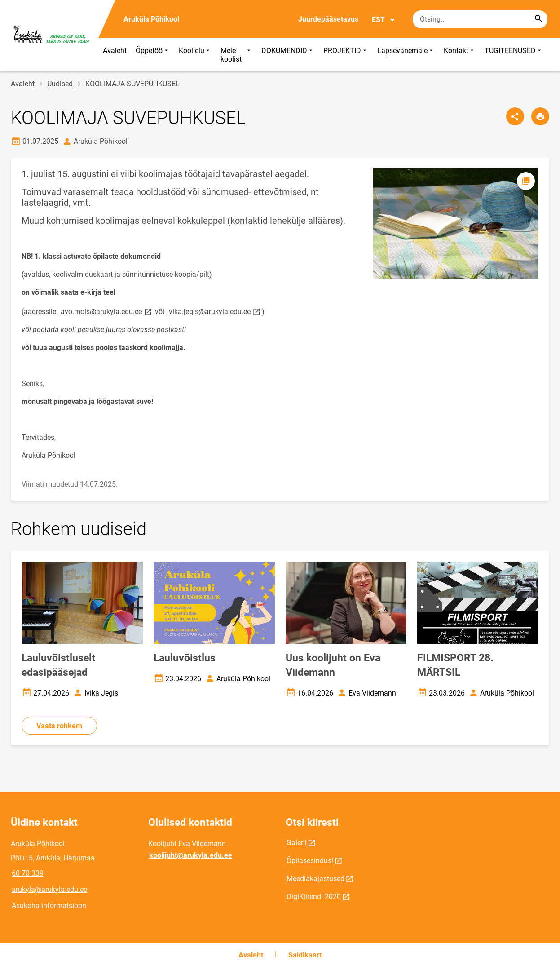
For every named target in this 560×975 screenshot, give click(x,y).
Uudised (60, 84)
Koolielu (195, 55)
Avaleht (115, 51)
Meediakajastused (315, 879)
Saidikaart (305, 955)
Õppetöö (153, 55)
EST (384, 20)
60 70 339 (28, 873)
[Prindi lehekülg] (540, 116)
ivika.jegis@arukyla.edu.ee (214, 311)
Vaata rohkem (59, 726)
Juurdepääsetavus (328, 19)
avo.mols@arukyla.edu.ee (107, 311)
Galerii (297, 843)
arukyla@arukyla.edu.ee (49, 889)
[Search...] (538, 19)
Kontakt (460, 55)
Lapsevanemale (406, 55)
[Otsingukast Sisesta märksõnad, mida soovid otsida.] (480, 19)
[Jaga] (515, 116)
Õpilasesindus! (310, 861)
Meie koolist (236, 55)
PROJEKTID (346, 55)
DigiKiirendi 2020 (314, 897)
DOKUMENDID (288, 55)
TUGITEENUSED (514, 55)
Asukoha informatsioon (49, 906)
